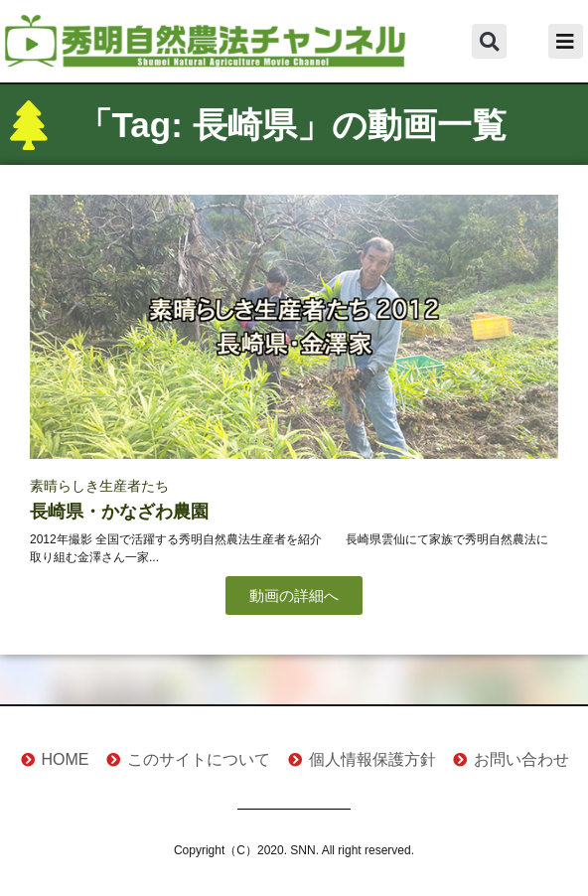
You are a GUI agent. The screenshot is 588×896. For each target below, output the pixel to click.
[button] (489, 41)
